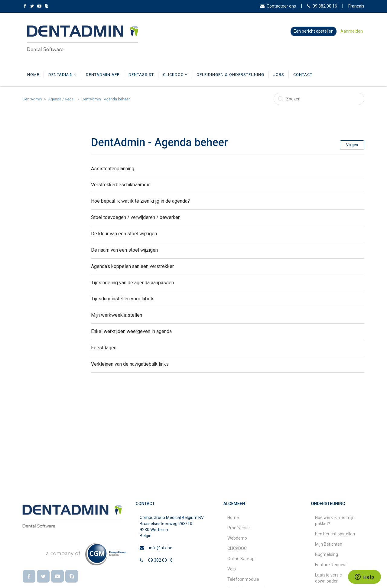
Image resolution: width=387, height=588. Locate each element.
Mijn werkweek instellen (117, 315)
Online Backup (241, 559)
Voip (232, 569)
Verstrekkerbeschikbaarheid (121, 185)
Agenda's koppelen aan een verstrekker (132, 266)
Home (33, 75)
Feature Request (331, 565)
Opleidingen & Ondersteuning (230, 75)
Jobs (279, 75)
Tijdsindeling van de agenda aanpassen (132, 283)
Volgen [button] (352, 145)
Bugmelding (327, 554)
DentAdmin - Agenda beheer (106, 99)
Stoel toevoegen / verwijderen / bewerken (136, 217)
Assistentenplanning (113, 169)
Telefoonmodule (243, 579)
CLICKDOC (175, 75)
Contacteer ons (278, 6)
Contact (303, 75)
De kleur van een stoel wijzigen (124, 234)
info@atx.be (161, 548)
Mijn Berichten (329, 544)
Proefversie (239, 528)
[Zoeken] (319, 99)
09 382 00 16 (322, 6)
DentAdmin (63, 75)
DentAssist (141, 75)
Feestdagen (104, 348)
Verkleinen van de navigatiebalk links (130, 364)
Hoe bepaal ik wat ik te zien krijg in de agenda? (140, 201)
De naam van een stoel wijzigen (124, 250)
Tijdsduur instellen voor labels (123, 299)
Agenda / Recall (62, 99)
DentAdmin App (103, 75)
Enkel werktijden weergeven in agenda (131, 331)
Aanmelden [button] (352, 31)
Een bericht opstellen (314, 31)
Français (356, 6)
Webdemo (237, 538)
